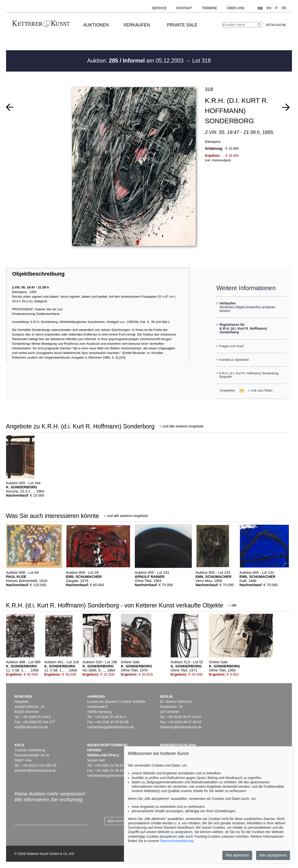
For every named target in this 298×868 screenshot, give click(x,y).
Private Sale (182, 25)
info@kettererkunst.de (31, 727)
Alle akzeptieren (273, 855)
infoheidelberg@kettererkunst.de (112, 776)
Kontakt (184, 8)
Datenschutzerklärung (177, 841)
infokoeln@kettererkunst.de (35, 770)
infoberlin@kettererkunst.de (181, 727)
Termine (210, 8)
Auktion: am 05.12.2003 (136, 61)
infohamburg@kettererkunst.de (111, 727)
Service (159, 8)
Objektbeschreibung (38, 274)
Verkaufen (137, 25)
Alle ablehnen (237, 855)
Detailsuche (276, 25)
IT (276, 8)
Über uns (236, 8)
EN (269, 8)
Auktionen (96, 25)
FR (284, 8)
